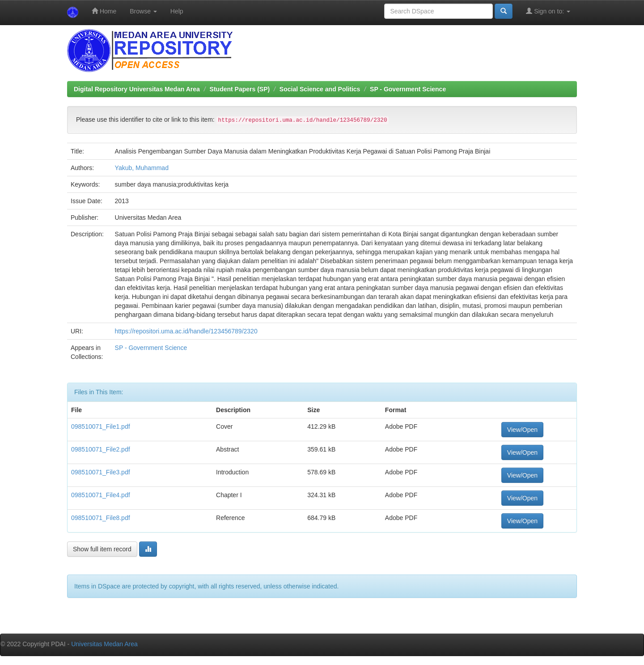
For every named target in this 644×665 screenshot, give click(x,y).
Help (177, 11)
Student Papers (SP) (240, 89)
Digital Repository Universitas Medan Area (137, 89)
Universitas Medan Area (104, 644)
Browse (143, 11)
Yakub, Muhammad (142, 168)
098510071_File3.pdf (101, 472)
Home (104, 11)
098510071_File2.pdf (101, 449)
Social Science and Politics (320, 89)
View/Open (522, 430)
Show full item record (102, 549)
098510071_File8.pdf (101, 518)
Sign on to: (548, 11)
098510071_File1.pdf (101, 426)
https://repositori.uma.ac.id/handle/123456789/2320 (186, 331)
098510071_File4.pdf (101, 495)
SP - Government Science (408, 89)
